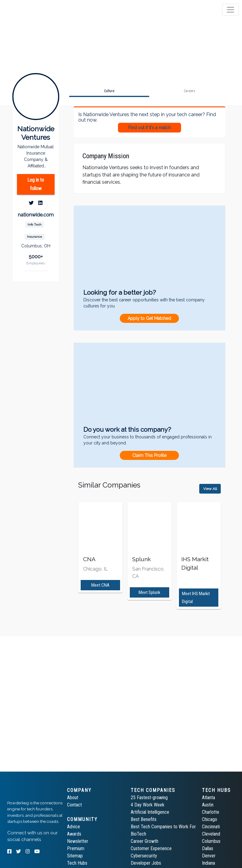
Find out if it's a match (150, 128)
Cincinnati (211, 827)
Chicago (210, 819)
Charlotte (211, 812)
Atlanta (208, 798)
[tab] (28, 10)
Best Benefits (144, 819)
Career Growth (145, 841)
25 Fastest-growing (149, 798)
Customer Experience (151, 848)
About (73, 798)
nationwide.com (36, 215)
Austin (208, 805)
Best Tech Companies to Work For (163, 827)
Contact (74, 805)
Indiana (208, 863)
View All (210, 489)
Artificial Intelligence (150, 812)
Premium (76, 848)
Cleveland (211, 834)
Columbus (211, 841)
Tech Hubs (77, 863)
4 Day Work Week (148, 805)
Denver (209, 856)
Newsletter (78, 841)
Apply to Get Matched (149, 318)
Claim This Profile (149, 455)
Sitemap (75, 856)
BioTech (138, 834)
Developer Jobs (146, 863)
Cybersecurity (144, 856)
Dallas (208, 848)
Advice (74, 827)
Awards (74, 834)
